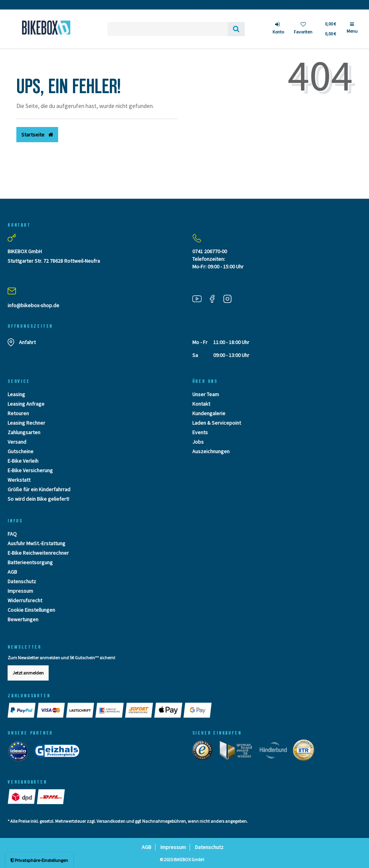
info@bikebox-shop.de (33, 305)
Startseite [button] (37, 135)
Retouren (18, 413)
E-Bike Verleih (23, 461)
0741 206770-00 (210, 251)
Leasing (16, 394)
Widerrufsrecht (25, 600)
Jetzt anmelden (28, 673)
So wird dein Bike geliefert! (38, 499)
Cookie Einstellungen (31, 610)
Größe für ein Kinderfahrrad (39, 489)
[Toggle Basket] (330, 29)
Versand (17, 442)
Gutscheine (21, 451)
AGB (12, 572)
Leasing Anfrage (26, 404)
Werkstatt (19, 480)
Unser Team (206, 394)
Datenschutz (22, 581)
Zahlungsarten (24, 432)
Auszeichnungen (211, 451)
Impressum (20, 591)
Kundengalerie (209, 413)
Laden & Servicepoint (217, 423)
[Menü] (352, 31)
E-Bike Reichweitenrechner (38, 553)
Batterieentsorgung (30, 562)
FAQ (12, 534)
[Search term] (168, 29)
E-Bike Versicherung (30, 470)
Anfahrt (27, 342)
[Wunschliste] (303, 29)
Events (200, 432)
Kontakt (201, 404)
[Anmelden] (278, 29)
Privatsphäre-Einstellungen (39, 860)
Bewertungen (23, 619)
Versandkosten (111, 821)
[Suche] (236, 29)
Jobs (198, 442)
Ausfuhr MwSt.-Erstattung (36, 543)
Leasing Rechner (26, 423)
